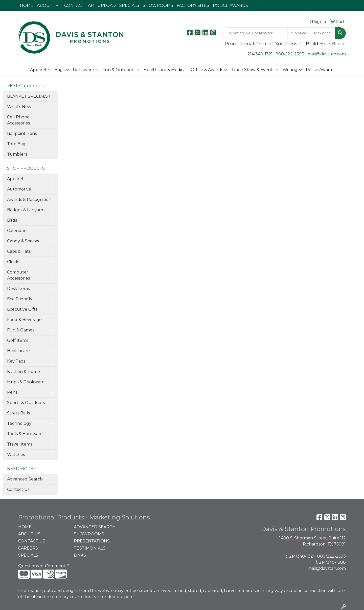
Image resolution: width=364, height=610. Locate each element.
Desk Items (18, 289)
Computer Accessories (18, 275)
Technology (19, 423)
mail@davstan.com (327, 54)
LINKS (80, 555)
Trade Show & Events (253, 70)
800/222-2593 (290, 54)
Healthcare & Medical (165, 70)
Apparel (38, 70)
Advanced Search (25, 479)
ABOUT (45, 5)
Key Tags (16, 361)
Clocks (14, 262)
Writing (290, 70)
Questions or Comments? (44, 566)
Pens (12, 392)
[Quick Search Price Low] (299, 33)
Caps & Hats (19, 251)
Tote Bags (17, 144)
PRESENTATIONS (92, 541)
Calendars (17, 231)
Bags (60, 70)
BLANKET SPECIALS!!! (29, 96)
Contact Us (18, 489)
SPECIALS (129, 5)
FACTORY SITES (193, 5)
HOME (27, 5)
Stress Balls (18, 413)
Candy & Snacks (23, 241)
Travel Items (20, 444)
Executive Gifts (22, 309)
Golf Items (18, 340)
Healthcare (18, 351)
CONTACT (74, 5)
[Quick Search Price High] (323, 33)
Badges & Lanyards (26, 210)
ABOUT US (29, 534)
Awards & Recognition (29, 199)
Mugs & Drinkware (26, 382)
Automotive (19, 189)
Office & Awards (207, 70)
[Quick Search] (255, 33)
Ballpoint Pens (22, 133)
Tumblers (17, 154)
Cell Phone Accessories (18, 120)
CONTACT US (32, 541)
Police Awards (320, 70)
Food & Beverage (24, 320)
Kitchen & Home (24, 372)
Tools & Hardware (25, 434)
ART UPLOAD (102, 5)
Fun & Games (21, 330)
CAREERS (28, 548)
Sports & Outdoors (26, 403)
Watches (16, 455)
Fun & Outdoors (119, 70)
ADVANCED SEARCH (95, 527)
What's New (19, 107)
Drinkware (83, 70)
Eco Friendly (20, 299)
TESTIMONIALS (90, 548)
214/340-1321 (260, 54)
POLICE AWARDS (230, 5)
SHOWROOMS (158, 5)
